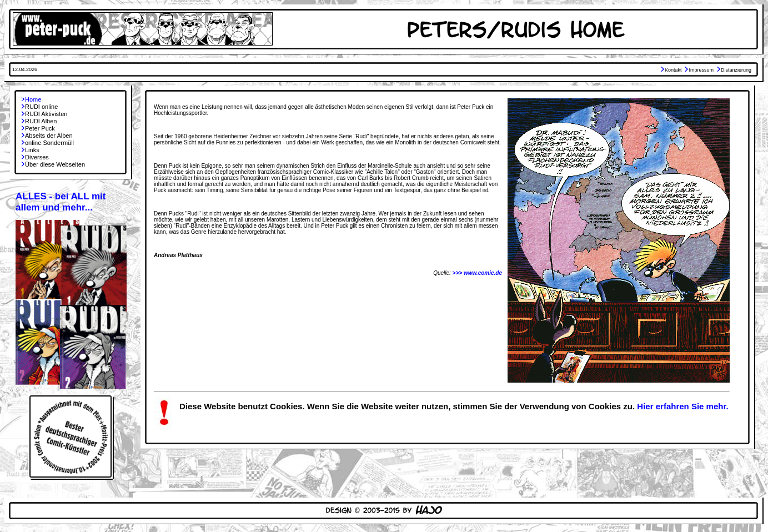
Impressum (701, 70)
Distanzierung (736, 70)
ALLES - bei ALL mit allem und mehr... (61, 202)
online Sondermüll (49, 143)
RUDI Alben (41, 121)
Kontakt (673, 70)
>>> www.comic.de (477, 273)
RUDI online (41, 107)
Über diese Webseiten (55, 164)
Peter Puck (40, 128)
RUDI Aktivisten (46, 114)
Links (32, 150)
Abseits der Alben (49, 135)
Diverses (37, 157)
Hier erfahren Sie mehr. (682, 406)
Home (33, 99)
